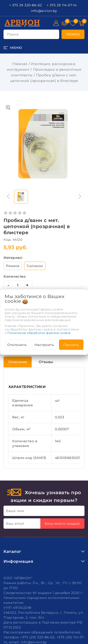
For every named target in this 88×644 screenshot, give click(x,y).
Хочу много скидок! (62, 524)
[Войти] (56, 23)
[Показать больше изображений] (8, 108)
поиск (13, 34)
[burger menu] (13, 48)
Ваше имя (15, 511)
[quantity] (18, 285)
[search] (73, 34)
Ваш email (15, 524)
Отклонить (17, 345)
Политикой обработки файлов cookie (39, 333)
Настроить (44, 345)
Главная (20, 64)
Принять (71, 345)
